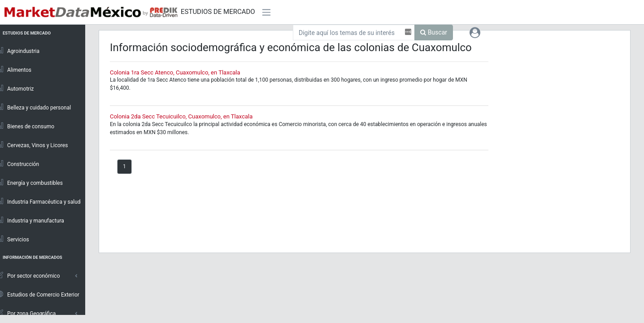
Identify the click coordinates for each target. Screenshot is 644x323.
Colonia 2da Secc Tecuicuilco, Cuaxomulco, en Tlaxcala (186, 116)
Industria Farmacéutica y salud (43, 201)
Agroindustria (22, 51)
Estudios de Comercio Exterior (42, 294)
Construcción (22, 164)
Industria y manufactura (35, 220)
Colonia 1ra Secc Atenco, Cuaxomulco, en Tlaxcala (180, 72)
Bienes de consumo (30, 126)
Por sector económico (33, 275)
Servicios (17, 239)
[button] (475, 32)
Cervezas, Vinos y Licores (37, 145)
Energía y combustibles (34, 183)
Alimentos (18, 70)
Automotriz (20, 88)
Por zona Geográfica (30, 313)
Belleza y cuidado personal (38, 107)
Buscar (434, 32)
